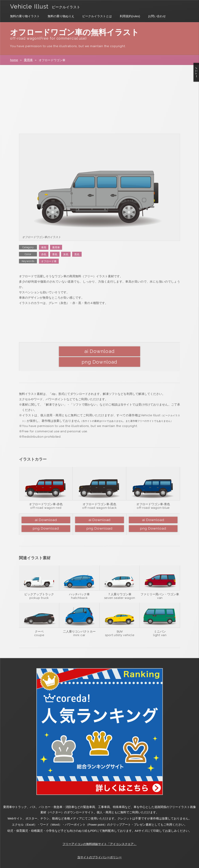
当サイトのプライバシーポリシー (99, 847)
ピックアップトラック (39, 584)
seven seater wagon (120, 588)
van (160, 588)
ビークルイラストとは (97, 16)
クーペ (39, 621)
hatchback (79, 588)
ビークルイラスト (68, 7)
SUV (120, 621)
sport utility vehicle (120, 625)
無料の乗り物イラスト (25, 16)
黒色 (77, 254)
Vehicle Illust (31, 6)
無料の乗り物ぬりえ (61, 16)
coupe (39, 625)
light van (160, 625)
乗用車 (28, 60)
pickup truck (39, 588)
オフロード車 (49, 261)
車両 (44, 247)
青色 (55, 254)
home (14, 60)
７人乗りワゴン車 (120, 584)
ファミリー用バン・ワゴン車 (160, 584)
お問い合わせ (157, 16)
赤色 (44, 254)
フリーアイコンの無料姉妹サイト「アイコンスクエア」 (99, 834)
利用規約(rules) (130, 16)
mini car (79, 625)
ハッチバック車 (79, 584)
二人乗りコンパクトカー (79, 621)
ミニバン (160, 621)
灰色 (66, 254)
